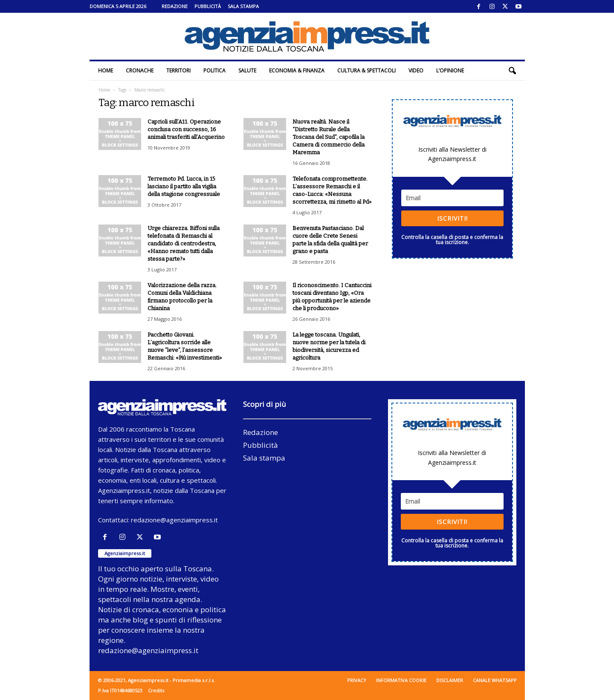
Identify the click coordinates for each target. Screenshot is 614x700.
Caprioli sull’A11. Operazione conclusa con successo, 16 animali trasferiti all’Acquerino (186, 129)
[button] (512, 71)
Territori (178, 71)
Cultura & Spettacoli (366, 71)
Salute (247, 71)
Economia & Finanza (297, 71)
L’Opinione (450, 71)
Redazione (175, 6)
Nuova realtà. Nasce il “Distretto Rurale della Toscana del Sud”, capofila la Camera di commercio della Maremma (329, 137)
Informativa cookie (401, 680)
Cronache (140, 71)
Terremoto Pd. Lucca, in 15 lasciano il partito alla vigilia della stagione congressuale (184, 186)
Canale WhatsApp (495, 680)
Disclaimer (450, 680)
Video (416, 71)
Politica (214, 71)
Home (106, 71)
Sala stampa (243, 6)
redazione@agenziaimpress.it (174, 520)
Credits (156, 690)
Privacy (357, 680)
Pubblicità (208, 6)
